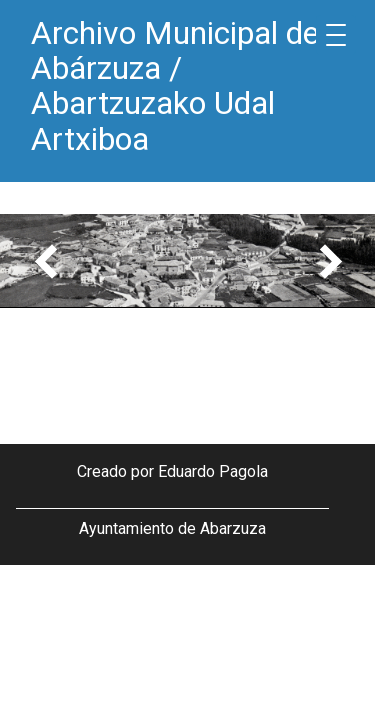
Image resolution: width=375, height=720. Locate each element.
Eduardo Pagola (213, 471)
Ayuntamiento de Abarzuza (172, 528)
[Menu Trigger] (336, 35)
